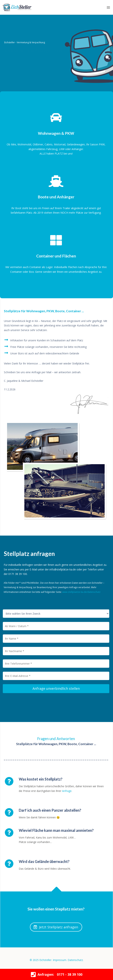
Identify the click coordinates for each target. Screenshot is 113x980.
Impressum (60, 960)
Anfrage (67, 791)
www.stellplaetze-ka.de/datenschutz (81, 592)
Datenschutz (75, 960)
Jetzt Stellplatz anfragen (56, 927)
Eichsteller (45, 960)
